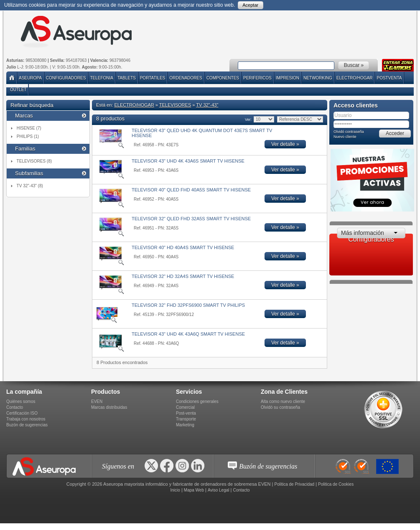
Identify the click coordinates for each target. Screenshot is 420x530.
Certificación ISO (22, 413)
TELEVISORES (175, 105)
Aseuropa (30, 78)
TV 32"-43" (207, 105)
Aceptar (250, 5)
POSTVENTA (389, 78)
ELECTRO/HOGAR (355, 78)
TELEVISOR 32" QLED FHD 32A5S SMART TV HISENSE (191, 219)
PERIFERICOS (257, 78)
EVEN (97, 401)
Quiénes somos (21, 401)
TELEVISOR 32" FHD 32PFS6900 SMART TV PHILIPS (188, 305)
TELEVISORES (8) (34, 161)
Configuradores (66, 78)
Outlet (18, 90)
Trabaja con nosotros (26, 419)
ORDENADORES (186, 78)
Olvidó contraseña (349, 132)
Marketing (185, 425)
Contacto (15, 407)
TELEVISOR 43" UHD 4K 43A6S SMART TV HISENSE (188, 161)
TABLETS (127, 78)
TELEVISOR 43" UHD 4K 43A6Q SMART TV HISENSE (188, 334)
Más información (363, 233)
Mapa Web (194, 490)
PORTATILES (153, 78)
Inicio (175, 490)
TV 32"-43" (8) (30, 186)
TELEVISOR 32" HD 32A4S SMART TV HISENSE (183, 276)
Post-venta (186, 413)
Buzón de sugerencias (27, 425)
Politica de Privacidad (295, 484)
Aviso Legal (219, 490)
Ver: (248, 120)
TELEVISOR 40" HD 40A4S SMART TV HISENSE (183, 247)
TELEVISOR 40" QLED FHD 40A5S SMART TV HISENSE (191, 190)
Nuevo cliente (345, 137)
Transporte (186, 419)
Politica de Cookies (336, 484)
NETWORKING (318, 78)
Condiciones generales (197, 401)
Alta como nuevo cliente (283, 401)
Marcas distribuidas (109, 407)
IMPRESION (288, 78)
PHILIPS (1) (28, 136)
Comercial (185, 407)
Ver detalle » (285, 144)
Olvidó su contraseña (280, 407)
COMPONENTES (223, 78)
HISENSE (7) (29, 128)
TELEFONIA (102, 78)
